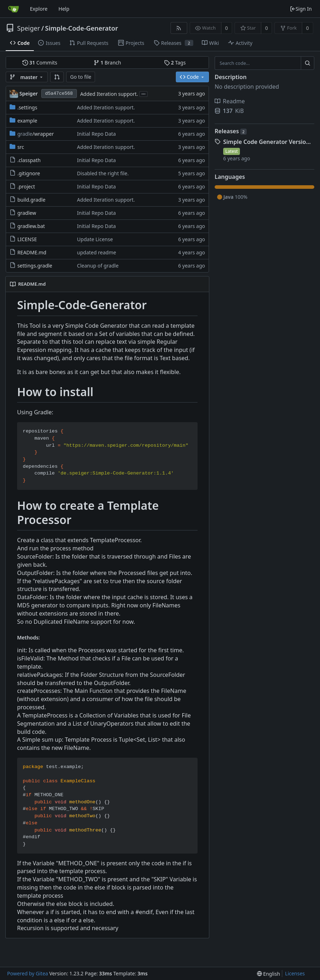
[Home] (14, 9)
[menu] (269, 974)
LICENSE (27, 239)
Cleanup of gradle (98, 266)
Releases (231, 131)
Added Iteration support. (109, 94)
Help (64, 9)
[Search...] (308, 63)
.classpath (29, 160)
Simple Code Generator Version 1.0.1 (269, 142)
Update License (95, 239)
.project (26, 186)
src (21, 147)
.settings (27, 107)
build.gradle (32, 200)
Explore (39, 9)
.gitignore (29, 173)
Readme (230, 101)
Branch (107, 63)
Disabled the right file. (103, 173)
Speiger (28, 28)
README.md (32, 252)
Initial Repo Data (96, 134)
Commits (40, 63)
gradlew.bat (31, 226)
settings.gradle (35, 266)
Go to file (81, 77)
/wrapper (36, 134)
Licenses (295, 973)
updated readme (96, 252)
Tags (175, 63)
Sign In (301, 9)
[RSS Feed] (179, 28)
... (143, 94)
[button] (57, 77)
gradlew (27, 213)
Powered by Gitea (28, 973)
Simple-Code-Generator (82, 28)
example (27, 121)
